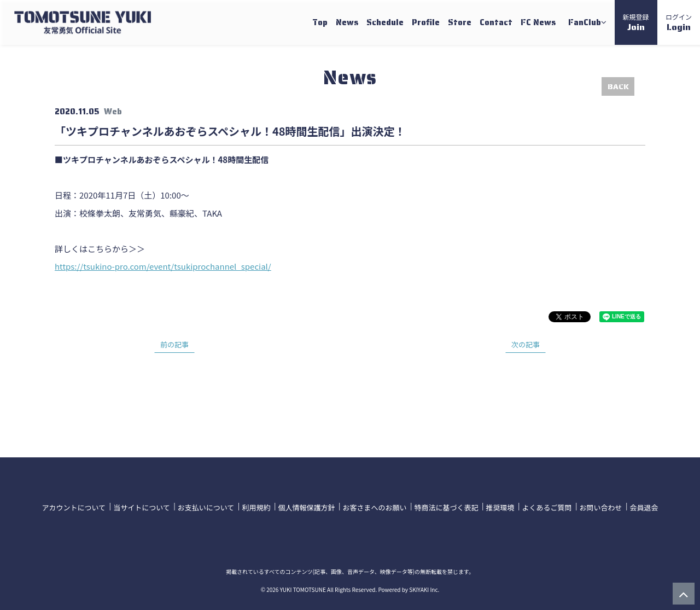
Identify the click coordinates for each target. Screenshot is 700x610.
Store (460, 22)
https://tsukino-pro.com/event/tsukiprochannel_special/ (163, 266)
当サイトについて (142, 506)
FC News (538, 22)
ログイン (679, 23)
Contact (496, 22)
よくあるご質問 (547, 506)
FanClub (587, 22)
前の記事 (174, 344)
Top (320, 22)
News (347, 22)
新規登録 (636, 23)
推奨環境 (500, 506)
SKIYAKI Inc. (424, 587)
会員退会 (644, 506)
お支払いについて (206, 506)
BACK (618, 86)
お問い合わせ (600, 506)
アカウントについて (74, 506)
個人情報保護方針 (306, 506)
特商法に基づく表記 (446, 506)
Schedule (385, 22)
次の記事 (526, 344)
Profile (426, 22)
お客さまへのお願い (374, 506)
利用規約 (256, 506)
